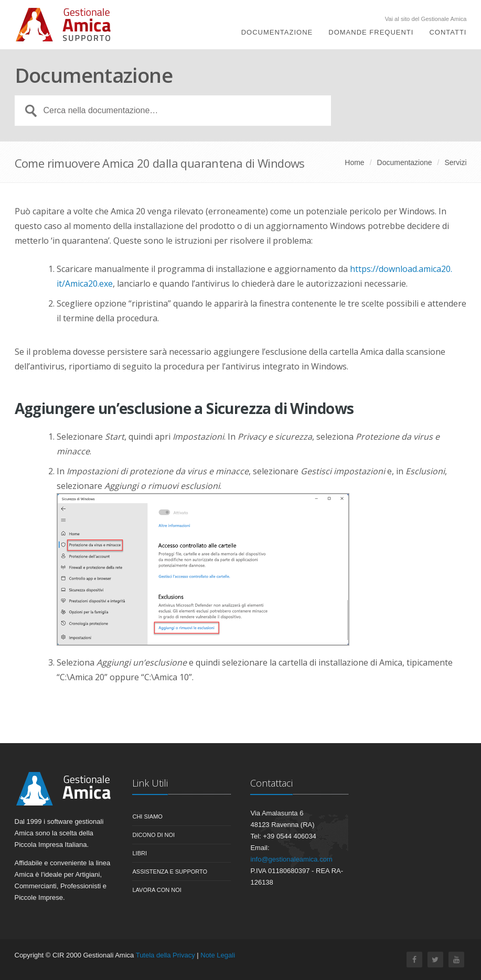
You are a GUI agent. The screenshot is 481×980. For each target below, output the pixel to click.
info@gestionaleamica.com (291, 859)
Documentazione (277, 32)
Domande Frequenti (371, 32)
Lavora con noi (157, 890)
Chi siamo (147, 816)
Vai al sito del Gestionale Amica (426, 19)
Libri (140, 853)
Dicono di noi (153, 835)
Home (354, 162)
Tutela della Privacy (165, 955)
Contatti (448, 32)
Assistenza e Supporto (170, 872)
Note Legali (218, 955)
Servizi (455, 162)
